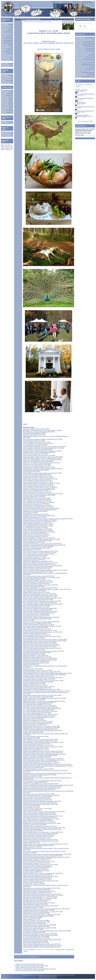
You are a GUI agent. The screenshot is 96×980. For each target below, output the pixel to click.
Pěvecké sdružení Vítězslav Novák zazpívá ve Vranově (39, 473)
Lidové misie (5, 45)
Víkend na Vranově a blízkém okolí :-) (34, 809)
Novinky (3, 95)
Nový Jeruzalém (28, 806)
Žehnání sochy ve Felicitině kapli (32, 491)
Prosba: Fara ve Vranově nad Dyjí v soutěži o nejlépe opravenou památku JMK (45, 734)
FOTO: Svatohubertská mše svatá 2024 (34, 485)
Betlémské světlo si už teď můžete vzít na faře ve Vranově (39, 742)
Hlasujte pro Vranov (29, 847)
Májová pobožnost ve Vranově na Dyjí (34, 567)
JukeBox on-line (80, 59)
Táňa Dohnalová (31, 949)
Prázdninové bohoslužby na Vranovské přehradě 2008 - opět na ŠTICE (43, 931)
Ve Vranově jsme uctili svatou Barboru (34, 476)
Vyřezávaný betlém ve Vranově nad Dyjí (34, 676)
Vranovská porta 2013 (29, 831)
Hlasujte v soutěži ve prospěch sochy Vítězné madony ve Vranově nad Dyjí (44, 766)
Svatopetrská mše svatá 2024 (31, 511)
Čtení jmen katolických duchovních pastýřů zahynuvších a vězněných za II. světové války (48, 791)
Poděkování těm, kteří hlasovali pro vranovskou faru (38, 728)
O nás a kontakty (6, 60)
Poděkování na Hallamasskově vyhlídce (34, 461)
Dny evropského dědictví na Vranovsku (34, 820)
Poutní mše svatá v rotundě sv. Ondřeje (34, 482)
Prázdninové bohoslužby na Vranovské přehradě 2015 (38, 801)
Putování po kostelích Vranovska (32, 429)
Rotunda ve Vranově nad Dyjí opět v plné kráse (36, 644)
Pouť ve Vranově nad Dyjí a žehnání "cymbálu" (36, 488)
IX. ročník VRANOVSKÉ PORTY (32, 937)
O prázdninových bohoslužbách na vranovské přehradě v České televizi (43, 854)
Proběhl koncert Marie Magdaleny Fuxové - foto (36, 714)
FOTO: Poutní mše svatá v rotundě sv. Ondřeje (36, 479)
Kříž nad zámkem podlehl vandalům (33, 704)
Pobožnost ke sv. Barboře (30, 435)
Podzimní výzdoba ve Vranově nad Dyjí (34, 600)
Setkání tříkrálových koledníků (31, 904)
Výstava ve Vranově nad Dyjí (31, 533)
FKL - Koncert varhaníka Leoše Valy (33, 713)
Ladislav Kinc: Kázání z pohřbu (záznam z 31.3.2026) (30, 964)
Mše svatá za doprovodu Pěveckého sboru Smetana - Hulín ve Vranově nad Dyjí (46, 848)
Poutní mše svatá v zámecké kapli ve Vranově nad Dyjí (39, 566)
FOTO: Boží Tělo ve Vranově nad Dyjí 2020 (35, 613)
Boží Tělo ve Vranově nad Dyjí (32, 454)
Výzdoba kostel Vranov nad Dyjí (32, 663)
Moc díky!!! (26, 853)
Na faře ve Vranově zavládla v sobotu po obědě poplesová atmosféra (43, 857)
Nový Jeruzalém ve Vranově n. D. (32, 860)
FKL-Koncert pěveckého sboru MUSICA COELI (36, 711)
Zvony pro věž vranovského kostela (33, 474)
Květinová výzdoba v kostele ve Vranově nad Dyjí (37, 881)
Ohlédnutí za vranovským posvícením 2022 (35, 564)
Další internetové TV (81, 51)
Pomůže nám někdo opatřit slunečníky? (34, 530)
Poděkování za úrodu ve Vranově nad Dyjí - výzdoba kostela (40, 701)
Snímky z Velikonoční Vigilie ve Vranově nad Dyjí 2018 (38, 731)
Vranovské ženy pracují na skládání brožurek (36, 925)
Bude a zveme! (5, 28)
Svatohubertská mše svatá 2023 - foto (34, 523)
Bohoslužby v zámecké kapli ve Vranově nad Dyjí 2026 (39, 430)
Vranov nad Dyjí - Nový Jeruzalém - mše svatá (36, 803)
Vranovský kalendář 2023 (30, 560)
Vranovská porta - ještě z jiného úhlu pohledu (36, 928)
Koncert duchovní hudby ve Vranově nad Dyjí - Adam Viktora (40, 812)
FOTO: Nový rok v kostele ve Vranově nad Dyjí (36, 597)
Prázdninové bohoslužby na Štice (32, 926)
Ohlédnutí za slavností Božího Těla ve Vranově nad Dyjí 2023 (40, 545)
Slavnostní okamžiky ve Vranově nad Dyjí (35, 538)
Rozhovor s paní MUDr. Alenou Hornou (34, 722)
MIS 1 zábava (5, 97)
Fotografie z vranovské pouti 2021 (33, 583)
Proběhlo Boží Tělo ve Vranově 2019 (33, 657)
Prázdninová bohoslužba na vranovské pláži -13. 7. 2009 (39, 912)
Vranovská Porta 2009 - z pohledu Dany (34, 916)
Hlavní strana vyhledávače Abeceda (7, 123)
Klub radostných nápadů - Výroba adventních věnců (38, 689)
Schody (25, 620)
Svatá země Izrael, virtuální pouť (84, 53)
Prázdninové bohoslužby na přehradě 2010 (35, 891)
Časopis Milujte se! (80, 38)
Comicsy (4, 81)
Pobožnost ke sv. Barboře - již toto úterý (34, 477)
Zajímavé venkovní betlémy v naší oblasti (35, 625)
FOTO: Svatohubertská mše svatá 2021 (34, 582)
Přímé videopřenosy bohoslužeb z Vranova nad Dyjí (38, 888)
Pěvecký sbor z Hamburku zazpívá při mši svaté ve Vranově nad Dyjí (42, 909)
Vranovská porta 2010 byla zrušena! (33, 900)
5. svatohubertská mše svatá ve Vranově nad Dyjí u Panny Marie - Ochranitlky (45, 770)
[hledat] (85, 26)
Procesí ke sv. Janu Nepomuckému (33, 466)
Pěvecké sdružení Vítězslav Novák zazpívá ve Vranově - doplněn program (44, 519)
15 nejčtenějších (6, 66)
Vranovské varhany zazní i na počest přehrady (36, 817)
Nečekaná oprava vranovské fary (32, 750)
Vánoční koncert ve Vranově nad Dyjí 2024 (35, 486)
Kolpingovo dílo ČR (80, 69)
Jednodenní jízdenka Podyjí (31, 825)
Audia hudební (5, 106)
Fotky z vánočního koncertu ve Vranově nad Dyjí (37, 739)
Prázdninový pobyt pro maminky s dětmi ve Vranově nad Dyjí (40, 828)
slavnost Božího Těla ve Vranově (32, 616)
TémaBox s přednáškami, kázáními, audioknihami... (85, 62)
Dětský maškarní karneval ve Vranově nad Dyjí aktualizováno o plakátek (43, 673)
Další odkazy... (79, 77)
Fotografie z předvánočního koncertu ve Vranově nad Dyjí (39, 681)
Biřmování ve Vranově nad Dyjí (32, 869)
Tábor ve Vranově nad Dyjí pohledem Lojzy (35, 813)
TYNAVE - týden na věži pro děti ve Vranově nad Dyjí (38, 648)
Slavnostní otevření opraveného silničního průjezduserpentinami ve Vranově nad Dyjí (37, 867)
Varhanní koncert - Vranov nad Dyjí (33, 798)
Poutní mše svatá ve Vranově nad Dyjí (34, 449)
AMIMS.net (56, 2)
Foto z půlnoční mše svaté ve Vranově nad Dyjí (36, 741)
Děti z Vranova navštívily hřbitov (32, 943)
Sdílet (25, 424)
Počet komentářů (60, 949)
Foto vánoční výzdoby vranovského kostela (35, 679)
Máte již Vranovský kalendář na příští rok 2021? (36, 595)
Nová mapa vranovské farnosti (32, 536)
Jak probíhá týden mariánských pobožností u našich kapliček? (41, 447)
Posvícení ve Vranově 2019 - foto (32, 661)
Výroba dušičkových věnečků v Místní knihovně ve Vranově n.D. (41, 639)
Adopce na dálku (28, 919)
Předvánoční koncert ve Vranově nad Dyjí (35, 686)
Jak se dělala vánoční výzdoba (32, 628)
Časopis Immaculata (81, 57)
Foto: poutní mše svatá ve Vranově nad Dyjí (35, 706)
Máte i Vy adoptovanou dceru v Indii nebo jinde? (37, 834)
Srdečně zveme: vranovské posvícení (34, 505)
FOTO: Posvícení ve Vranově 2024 (33, 500)
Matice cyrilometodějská (82, 55)
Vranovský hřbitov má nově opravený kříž (35, 910)
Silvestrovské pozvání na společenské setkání (36, 520)
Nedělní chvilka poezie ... (30, 700)
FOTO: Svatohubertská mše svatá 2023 (34, 525)
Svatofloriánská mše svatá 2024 (32, 514)
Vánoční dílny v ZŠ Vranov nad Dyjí (33, 838)
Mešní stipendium (28, 550)
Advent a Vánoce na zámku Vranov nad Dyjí (36, 789)
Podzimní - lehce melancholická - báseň (34, 697)
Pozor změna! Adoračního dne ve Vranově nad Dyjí (37, 795)
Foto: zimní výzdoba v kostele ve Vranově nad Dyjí (37, 622)
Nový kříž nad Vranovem (30, 638)
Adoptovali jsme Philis (29, 907)
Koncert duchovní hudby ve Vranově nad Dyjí (36, 815)
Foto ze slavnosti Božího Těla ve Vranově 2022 (36, 563)
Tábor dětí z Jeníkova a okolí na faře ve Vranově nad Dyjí (39, 895)
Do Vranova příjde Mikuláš (30, 433)
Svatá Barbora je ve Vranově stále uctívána (35, 432)
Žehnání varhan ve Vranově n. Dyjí (33, 863)
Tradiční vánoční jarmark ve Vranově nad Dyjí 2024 (37, 483)
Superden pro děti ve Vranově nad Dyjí (34, 670)
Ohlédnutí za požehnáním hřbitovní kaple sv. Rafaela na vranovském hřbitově (45, 573)
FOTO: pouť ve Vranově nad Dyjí (32, 607)
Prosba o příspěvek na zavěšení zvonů (34, 444)
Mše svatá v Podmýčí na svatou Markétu (34, 717)
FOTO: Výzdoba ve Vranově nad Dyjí (34, 480)
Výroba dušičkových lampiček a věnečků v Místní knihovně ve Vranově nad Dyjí (45, 692)
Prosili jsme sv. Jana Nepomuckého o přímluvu (36, 934)
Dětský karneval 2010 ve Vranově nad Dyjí (35, 903)
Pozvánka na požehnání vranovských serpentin (36, 756)
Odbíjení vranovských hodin (31, 517)
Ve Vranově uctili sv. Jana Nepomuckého (35, 507)
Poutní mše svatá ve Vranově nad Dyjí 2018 (35, 716)
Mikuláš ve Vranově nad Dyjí (31, 685)
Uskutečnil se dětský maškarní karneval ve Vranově (38, 788)
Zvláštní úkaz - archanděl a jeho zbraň (34, 561)
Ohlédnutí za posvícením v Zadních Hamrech (36, 775)
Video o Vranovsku (28, 810)
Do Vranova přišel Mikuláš (30, 579)
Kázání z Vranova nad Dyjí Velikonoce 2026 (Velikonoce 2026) (32, 966)
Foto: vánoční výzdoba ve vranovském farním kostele (38, 626)
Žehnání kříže (27, 664)
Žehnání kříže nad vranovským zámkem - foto (36, 660)
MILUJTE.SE (86, 2)
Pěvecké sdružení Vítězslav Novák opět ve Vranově (38, 578)
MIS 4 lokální (5, 104)
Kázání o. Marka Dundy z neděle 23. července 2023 (38, 539)
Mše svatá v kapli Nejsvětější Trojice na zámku (36, 658)
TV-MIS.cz (76, 2)
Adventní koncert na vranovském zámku (34, 837)
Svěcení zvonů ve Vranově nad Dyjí (33, 464)
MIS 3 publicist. (5, 102)
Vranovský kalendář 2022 (30, 586)
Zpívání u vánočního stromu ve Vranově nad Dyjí (37, 841)
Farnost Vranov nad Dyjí (30, 767)
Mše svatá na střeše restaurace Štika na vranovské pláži (39, 816)
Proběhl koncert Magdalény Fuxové (33, 653)
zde (11, 145)
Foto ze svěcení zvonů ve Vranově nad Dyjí (35, 455)
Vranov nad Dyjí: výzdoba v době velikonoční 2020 (37, 617)
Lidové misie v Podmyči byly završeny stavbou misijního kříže (40, 851)
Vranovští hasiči (27, 472)
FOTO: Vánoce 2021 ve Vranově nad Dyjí (35, 576)
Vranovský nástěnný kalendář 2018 (33, 744)
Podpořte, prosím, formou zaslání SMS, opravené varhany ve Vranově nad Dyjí (45, 885)
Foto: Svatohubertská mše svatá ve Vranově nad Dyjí (38, 636)
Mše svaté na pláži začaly (30, 654)
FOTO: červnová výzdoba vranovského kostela (36, 611)
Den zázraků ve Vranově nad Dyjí (32, 504)
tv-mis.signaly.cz (7, 147)
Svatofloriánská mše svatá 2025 (32, 470)
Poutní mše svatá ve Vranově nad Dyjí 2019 (35, 647)
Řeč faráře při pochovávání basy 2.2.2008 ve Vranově (38, 940)
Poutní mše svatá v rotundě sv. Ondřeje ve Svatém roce (39, 439)
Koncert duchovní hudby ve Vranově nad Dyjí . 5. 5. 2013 (39, 832)
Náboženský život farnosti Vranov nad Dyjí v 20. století (38, 695)
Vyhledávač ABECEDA (81, 75)
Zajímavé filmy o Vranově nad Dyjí (33, 890)
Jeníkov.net (78, 65)
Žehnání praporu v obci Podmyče (32, 535)
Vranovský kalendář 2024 (30, 542)
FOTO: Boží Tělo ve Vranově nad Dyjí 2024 (35, 495)
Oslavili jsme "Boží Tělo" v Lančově (33, 498)
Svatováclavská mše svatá (31, 923)
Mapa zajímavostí (6, 47)
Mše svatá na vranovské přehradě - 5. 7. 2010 (36, 898)
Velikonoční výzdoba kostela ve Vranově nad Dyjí (37, 804)
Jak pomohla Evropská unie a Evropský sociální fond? (38, 894)
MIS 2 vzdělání (5, 100)
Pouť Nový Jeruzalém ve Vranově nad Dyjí (35, 835)
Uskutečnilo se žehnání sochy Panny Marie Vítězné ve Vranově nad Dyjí (43, 764)
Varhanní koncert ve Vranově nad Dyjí (34, 800)
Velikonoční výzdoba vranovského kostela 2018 (36, 729)
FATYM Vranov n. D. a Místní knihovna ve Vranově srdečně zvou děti (43, 691)
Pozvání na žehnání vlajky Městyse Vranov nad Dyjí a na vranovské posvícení (45, 666)
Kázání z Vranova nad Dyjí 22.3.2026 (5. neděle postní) (30, 970)
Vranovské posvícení (29, 669)
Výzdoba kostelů (6, 58)
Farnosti (3, 32)
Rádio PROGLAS (80, 46)
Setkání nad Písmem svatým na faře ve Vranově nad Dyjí (39, 747)
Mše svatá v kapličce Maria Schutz (33, 605)
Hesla (3, 43)
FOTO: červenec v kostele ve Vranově (34, 610)
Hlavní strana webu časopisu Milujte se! (7, 133)
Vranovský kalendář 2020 (30, 650)
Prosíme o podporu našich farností (33, 635)
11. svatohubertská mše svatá (31, 527)
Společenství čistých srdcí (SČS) (84, 40)
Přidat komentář (70, 949)
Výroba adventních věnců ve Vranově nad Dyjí (36, 631)
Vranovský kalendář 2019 (30, 684)
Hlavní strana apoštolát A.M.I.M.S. (6, 76)
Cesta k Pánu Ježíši (29, 776)
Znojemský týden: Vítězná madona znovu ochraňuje (38, 763)
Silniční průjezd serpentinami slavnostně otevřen (37, 865)
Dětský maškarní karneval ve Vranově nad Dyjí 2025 (38, 947)
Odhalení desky (27, 842)
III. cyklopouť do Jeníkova (30, 932)
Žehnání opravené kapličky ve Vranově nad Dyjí (37, 935)
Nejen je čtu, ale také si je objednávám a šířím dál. (82, 116)
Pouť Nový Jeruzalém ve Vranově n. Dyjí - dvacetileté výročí (40, 760)
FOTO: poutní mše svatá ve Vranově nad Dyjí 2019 (37, 645)
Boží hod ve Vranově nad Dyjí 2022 (33, 569)
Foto (3, 41)
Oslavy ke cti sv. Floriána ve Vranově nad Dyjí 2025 (38, 463)
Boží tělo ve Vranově (29, 918)
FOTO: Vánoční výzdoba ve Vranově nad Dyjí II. (37, 551)
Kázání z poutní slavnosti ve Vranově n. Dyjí (35, 822)
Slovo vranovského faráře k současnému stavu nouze (38, 601)
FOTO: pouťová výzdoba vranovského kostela (36, 608)
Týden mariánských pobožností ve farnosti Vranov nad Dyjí (40, 448)
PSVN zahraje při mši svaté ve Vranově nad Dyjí (37, 906)
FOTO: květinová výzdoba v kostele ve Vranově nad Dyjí (39, 604)
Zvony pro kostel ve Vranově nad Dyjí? (34, 572)
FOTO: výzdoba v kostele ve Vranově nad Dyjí (36, 603)
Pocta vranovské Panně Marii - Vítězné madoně (37, 762)
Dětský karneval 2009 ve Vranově (33, 922)
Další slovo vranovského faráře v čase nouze (36, 594)
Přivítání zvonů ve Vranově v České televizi (35, 467)
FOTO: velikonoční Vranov (30, 591)
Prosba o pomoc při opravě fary (32, 748)
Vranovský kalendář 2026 (30, 441)
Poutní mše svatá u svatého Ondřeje (33, 580)
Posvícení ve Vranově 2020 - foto (32, 614)
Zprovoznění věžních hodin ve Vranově (34, 526)
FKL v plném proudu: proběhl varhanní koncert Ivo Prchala (40, 651)
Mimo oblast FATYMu (7, 56)
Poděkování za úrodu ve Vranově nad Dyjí (35, 794)
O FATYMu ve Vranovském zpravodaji (34, 878)
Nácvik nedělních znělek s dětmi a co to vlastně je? (37, 726)
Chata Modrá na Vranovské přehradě (33, 859)
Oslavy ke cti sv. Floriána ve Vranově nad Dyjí (36, 510)
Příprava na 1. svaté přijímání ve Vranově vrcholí (37, 784)
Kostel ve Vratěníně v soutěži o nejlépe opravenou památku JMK (41, 570)
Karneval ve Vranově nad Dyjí (31, 941)
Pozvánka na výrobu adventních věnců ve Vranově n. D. (39, 632)
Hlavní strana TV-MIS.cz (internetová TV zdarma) (6, 92)
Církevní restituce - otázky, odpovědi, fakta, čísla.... (85, 72)
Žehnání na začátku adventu (31, 633)
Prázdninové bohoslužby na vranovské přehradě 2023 (38, 544)
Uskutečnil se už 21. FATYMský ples (33, 623)
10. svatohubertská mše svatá (31, 555)
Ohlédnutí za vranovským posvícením (34, 723)
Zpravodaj (4, 36)
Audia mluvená (5, 108)
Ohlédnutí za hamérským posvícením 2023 (35, 532)
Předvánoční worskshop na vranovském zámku (36, 840)
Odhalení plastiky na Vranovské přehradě (35, 845)
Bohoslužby (4, 30)
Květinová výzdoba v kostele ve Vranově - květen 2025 (38, 458)
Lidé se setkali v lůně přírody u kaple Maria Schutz (37, 819)
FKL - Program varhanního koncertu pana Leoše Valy (38, 709)
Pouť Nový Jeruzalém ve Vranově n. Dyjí (35, 745)
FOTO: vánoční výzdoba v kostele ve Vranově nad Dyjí (39, 598)
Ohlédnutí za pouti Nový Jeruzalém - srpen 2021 (37, 585)
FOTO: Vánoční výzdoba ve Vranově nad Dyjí (36, 553)
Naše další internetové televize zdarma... (6, 112)
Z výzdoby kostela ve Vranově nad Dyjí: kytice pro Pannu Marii (41, 675)
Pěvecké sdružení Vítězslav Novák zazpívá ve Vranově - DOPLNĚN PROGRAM (46, 436)
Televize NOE (79, 44)
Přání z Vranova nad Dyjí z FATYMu (33, 629)
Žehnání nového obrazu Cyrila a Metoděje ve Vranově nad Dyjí (41, 698)
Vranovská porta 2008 (29, 929)
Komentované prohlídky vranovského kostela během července (41, 754)
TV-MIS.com (66, 2)
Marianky (4, 49)
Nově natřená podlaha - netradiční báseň (35, 703)
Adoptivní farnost (6, 34)
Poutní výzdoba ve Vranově (31, 557)
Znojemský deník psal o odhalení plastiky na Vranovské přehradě (41, 844)
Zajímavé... (4, 53)
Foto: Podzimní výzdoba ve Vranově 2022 (35, 554)
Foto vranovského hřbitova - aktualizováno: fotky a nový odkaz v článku (43, 589)
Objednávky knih (6, 83)
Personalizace (5, 64)
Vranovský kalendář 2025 (30, 497)
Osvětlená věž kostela (29, 732)
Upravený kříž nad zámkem (31, 720)
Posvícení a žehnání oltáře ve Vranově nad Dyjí (36, 588)
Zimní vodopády (28, 738)
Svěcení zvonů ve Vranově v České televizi (35, 452)
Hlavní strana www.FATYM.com (6, 25)
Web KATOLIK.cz (80, 42)
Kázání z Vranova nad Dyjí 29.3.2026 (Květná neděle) (30, 967)
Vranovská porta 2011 (29, 882)
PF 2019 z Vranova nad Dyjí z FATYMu (34, 682)
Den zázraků (27, 513)
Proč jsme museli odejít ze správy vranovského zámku (38, 781)
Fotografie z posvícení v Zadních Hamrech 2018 (37, 707)
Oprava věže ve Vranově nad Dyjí (33, 938)
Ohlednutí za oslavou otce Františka (33, 757)
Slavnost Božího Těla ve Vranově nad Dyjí (35, 502)
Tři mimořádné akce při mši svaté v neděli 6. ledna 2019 (39, 678)
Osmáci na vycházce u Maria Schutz (33, 879)
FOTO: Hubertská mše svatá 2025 (33, 442)
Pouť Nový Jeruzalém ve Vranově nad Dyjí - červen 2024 (39, 494)
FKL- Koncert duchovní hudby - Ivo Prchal (35, 710)
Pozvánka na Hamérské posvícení (33, 558)
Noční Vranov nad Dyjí (29, 719)
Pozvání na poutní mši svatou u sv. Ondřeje (35, 522)
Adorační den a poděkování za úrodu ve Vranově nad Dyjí (39, 751)
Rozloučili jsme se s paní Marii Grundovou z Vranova (38, 823)
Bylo (3, 38)
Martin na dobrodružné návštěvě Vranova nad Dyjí (37, 508)
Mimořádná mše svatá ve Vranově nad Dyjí (35, 516)
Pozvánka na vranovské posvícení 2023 (34, 547)
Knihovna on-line (6, 79)
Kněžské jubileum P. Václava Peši (33, 913)
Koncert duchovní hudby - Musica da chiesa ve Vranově (39, 856)
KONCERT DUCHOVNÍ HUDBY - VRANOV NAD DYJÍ (38, 829)
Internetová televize (80, 48)
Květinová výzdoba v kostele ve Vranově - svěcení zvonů (39, 457)
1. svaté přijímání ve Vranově (31, 782)
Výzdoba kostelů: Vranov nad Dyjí (33, 592)
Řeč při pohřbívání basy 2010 (31, 901)
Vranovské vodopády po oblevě (32, 736)
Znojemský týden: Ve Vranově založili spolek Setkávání (39, 451)
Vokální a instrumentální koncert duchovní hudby (37, 876)
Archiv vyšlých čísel (7, 136)
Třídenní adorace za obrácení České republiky (36, 826)
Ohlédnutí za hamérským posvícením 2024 (35, 489)
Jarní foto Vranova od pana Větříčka (33, 619)
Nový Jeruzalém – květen (30, 884)
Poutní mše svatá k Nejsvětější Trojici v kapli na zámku (39, 460)
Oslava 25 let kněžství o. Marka (32, 656)
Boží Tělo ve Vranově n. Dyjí (31, 725)
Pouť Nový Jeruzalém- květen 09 (32, 920)
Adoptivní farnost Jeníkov (82, 67)
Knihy (3, 51)
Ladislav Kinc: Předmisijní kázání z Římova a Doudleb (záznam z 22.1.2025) (36, 969)
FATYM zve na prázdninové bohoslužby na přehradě (38, 915)
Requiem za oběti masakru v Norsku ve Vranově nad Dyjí (39, 873)
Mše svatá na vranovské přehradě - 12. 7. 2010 (36, 897)
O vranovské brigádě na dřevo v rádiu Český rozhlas (38, 672)
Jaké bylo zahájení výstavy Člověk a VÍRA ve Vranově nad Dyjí (41, 641)
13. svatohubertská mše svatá (31, 445)
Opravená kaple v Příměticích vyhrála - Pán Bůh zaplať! (39, 469)
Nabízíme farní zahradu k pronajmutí (33, 893)
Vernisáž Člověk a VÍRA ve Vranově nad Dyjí (36, 642)
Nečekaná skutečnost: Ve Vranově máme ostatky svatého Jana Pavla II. (43, 773)
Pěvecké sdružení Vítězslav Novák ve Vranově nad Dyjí (39, 946)
